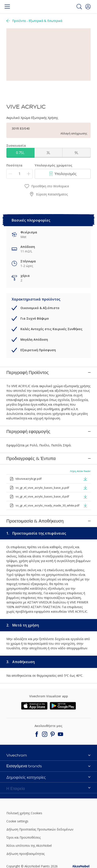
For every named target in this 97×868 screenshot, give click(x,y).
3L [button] (48, 153)
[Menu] (7, 7)
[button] (88, 7)
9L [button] (77, 153)
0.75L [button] (20, 153)
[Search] (79, 7)
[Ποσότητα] (19, 174)
